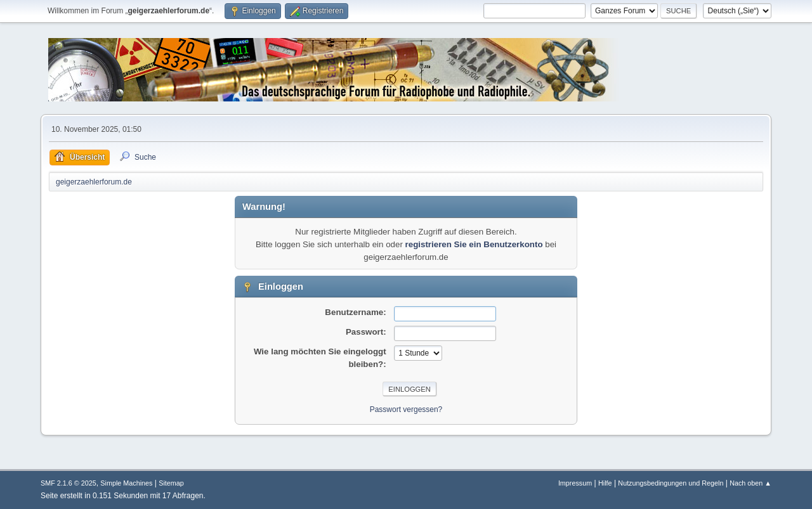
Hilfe (605, 483)
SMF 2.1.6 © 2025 (69, 483)
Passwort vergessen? (406, 409)
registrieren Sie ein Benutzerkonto (474, 244)
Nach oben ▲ (750, 483)
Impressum (575, 483)
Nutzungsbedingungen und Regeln (671, 483)
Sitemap (171, 483)
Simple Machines (126, 483)
